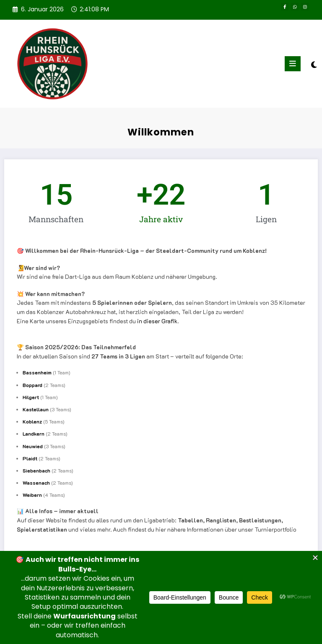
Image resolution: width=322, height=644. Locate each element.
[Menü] (293, 64)
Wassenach (36, 483)
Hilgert (31, 397)
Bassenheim (37, 372)
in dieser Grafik (157, 321)
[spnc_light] (313, 65)
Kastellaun (36, 409)
